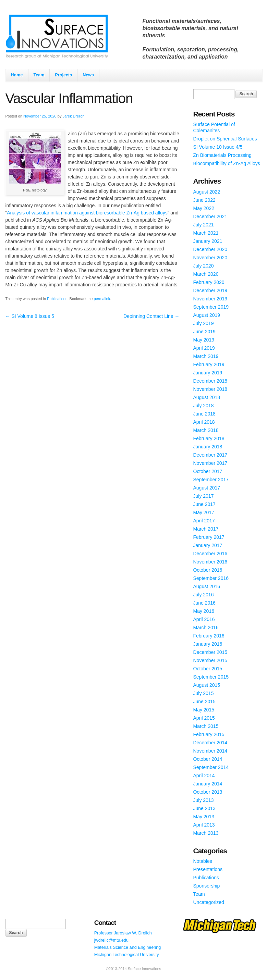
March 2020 (206, 274)
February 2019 (209, 364)
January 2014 (208, 784)
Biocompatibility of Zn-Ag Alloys (227, 163)
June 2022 (204, 200)
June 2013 (204, 808)
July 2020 (204, 266)
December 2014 (210, 743)
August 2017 (207, 488)
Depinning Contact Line (151, 316)
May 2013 (204, 817)
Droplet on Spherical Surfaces (225, 139)
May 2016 (204, 611)
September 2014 (211, 767)
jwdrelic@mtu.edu (111, 940)
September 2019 (211, 307)
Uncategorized (209, 902)
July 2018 (204, 406)
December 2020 (210, 249)
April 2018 (204, 422)
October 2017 (208, 471)
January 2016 (208, 644)
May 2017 (204, 512)
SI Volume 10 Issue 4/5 (218, 147)
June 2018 (204, 414)
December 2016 (210, 554)
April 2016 (204, 619)
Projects (63, 75)
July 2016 (204, 595)
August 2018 (207, 397)
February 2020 (209, 282)
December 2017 (210, 455)
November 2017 (210, 463)
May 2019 (204, 340)
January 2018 (208, 447)
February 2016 (209, 636)
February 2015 (209, 734)
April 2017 (204, 521)
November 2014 (210, 751)
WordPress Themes (249, 975)
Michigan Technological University (127, 955)
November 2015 (210, 660)
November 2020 (210, 258)
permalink (102, 299)
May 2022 (204, 208)
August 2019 (207, 315)
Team (39, 75)
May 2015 (204, 710)
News (88, 75)
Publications (57, 299)
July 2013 (204, 800)
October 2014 (208, 759)
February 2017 (209, 537)
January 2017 (208, 545)
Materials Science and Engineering (128, 947)
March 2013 (206, 833)
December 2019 (210, 290)
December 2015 (210, 652)
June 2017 (204, 504)
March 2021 (206, 233)
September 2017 (211, 480)
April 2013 (204, 825)
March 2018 (206, 430)
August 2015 (207, 685)
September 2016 (211, 578)
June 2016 (204, 603)
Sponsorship (207, 886)
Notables (203, 861)
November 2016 (210, 562)
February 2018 (209, 438)
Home (17, 75)
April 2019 (204, 348)
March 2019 (206, 356)
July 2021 (204, 225)
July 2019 (204, 323)
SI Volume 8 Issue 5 (30, 316)
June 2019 (204, 332)
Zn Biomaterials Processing (222, 155)
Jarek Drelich (73, 116)
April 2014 (204, 776)
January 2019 (208, 373)
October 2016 (208, 570)
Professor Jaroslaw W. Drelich (123, 933)
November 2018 (210, 389)
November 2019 (210, 299)
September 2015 (211, 677)
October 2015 (208, 669)
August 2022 (207, 192)
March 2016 (206, 628)
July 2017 (204, 496)
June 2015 (204, 702)
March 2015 (206, 726)
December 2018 (210, 381)
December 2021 (210, 216)
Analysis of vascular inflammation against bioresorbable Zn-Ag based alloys (87, 213)
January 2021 (208, 241)
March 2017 (206, 529)
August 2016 (207, 586)
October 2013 (208, 792)
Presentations (208, 869)
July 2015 (204, 693)
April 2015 (204, 718)
